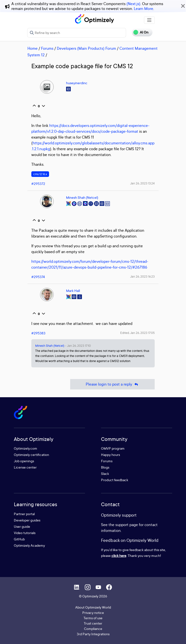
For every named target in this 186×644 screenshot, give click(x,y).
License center (25, 467)
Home (33, 48)
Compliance (93, 629)
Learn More (144, 8)
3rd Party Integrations (93, 634)
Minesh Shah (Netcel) (82, 197)
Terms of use (93, 618)
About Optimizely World (93, 607)
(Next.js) (133, 4)
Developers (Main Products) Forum (86, 48)
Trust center (93, 623)
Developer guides (27, 520)
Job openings (24, 461)
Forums (47, 48)
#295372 (38, 184)
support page (127, 525)
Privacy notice (93, 613)
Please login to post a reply (112, 384)
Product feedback (115, 480)
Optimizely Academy (29, 545)
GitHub (19, 539)
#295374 (38, 277)
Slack (105, 474)
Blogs (105, 467)
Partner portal (24, 514)
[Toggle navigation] (149, 20)
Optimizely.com (25, 448)
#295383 (38, 333)
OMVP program (113, 448)
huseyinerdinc (77, 83)
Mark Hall (73, 291)
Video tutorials (25, 533)
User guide (22, 526)
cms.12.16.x (40, 174)
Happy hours (110, 455)
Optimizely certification (31, 455)
